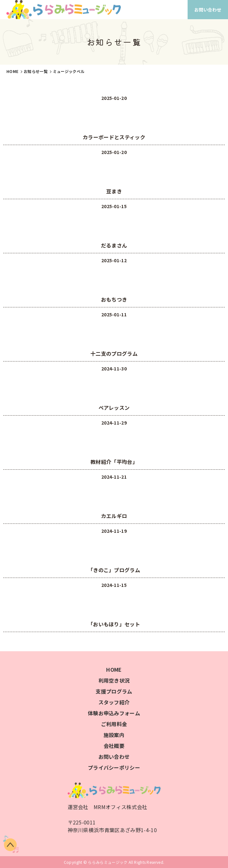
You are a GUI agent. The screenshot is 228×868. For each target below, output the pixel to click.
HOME (114, 669)
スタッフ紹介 (114, 702)
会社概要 (114, 746)
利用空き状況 (114, 680)
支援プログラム (114, 691)
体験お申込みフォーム (114, 713)
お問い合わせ (208, 10)
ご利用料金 (114, 724)
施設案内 (114, 735)
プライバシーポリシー (114, 767)
